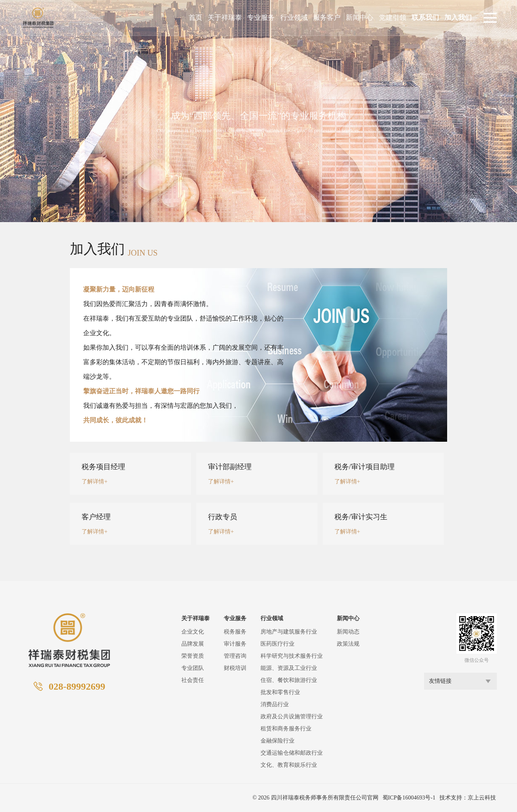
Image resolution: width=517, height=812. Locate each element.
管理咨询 (235, 656)
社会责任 (193, 680)
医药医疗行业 (277, 644)
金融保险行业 (277, 741)
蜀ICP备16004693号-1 (409, 798)
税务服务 (235, 632)
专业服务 (261, 18)
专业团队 (193, 668)
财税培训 (235, 668)
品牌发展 (193, 644)
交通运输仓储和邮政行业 (292, 753)
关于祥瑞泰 (225, 18)
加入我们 (458, 18)
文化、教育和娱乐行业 (289, 765)
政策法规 (348, 644)
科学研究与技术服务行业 (292, 656)
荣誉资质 (193, 656)
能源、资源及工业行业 (289, 668)
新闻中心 (359, 18)
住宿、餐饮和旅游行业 (289, 680)
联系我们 (425, 18)
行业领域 (294, 18)
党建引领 (393, 18)
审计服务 (235, 644)
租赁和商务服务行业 (286, 729)
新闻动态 (348, 632)
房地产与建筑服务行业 (289, 632)
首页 (195, 18)
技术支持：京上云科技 (468, 798)
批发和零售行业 (280, 692)
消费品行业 (275, 704)
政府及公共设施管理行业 (292, 717)
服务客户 (327, 18)
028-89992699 (77, 686)
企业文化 (193, 632)
